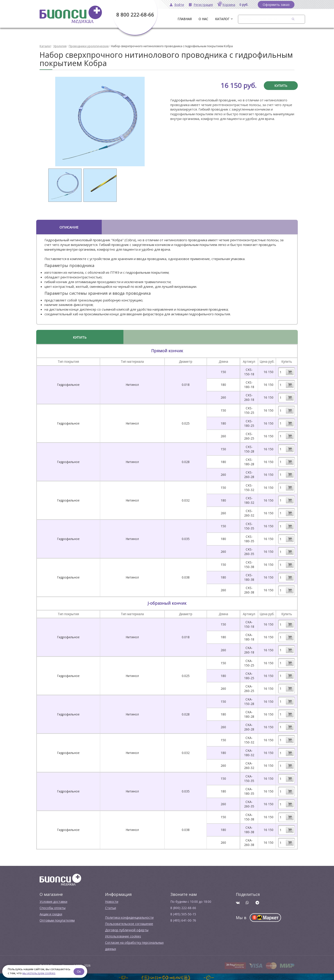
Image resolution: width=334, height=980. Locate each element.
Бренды (246, 19)
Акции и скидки (51, 913)
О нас (203, 19)
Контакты (268, 19)
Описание (69, 226)
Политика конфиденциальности (129, 916)
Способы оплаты (53, 906)
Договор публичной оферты (127, 928)
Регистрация (203, 5)
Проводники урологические (89, 45)
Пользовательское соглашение (129, 922)
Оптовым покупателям (57, 919)
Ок (80, 971)
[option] (100, 120)
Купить (281, 84)
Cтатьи (111, 906)
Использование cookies (123, 935)
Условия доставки (53, 900)
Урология (60, 45)
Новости (112, 900)
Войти (179, 5)
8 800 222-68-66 (135, 15)
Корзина (229, 5)
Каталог (222, 19)
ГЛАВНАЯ (185, 19)
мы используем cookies (39, 973)
